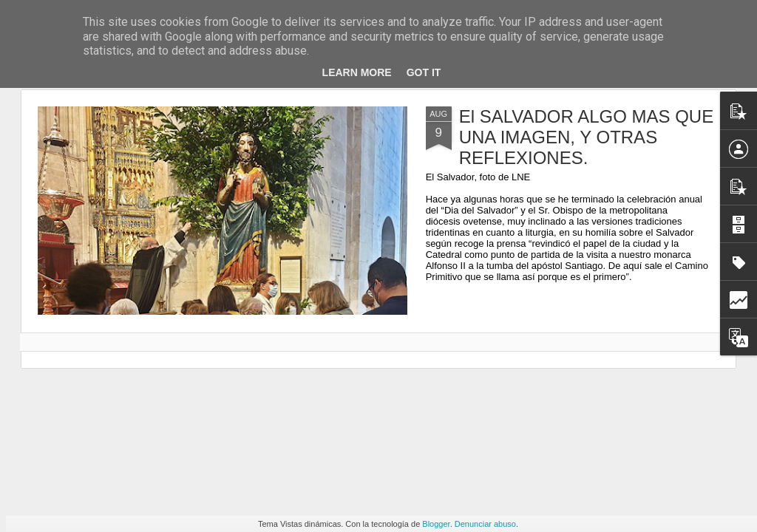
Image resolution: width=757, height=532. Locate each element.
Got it (424, 72)
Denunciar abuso (485, 524)
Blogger (436, 524)
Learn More (357, 72)
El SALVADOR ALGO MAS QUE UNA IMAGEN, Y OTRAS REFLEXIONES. (587, 137)
